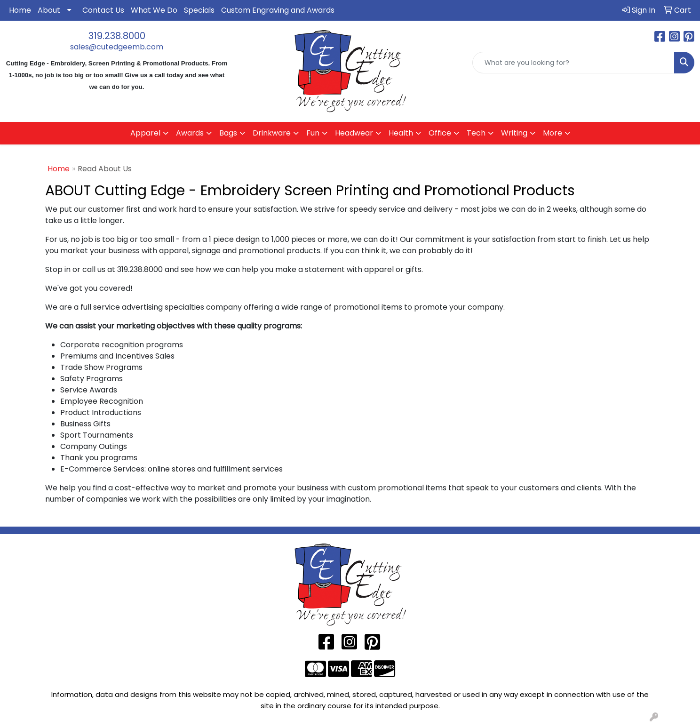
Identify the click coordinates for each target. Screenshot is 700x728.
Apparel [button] (145, 133)
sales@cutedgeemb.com (117, 47)
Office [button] (440, 133)
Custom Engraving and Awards (278, 10)
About (49, 10)
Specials (199, 10)
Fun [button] (313, 133)
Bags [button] (228, 133)
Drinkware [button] (272, 133)
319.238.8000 (117, 36)
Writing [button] (514, 133)
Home (20, 10)
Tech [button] (476, 133)
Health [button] (401, 133)
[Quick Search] (573, 63)
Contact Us (103, 10)
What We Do (154, 10)
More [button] (553, 133)
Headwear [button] (354, 133)
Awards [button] (190, 133)
